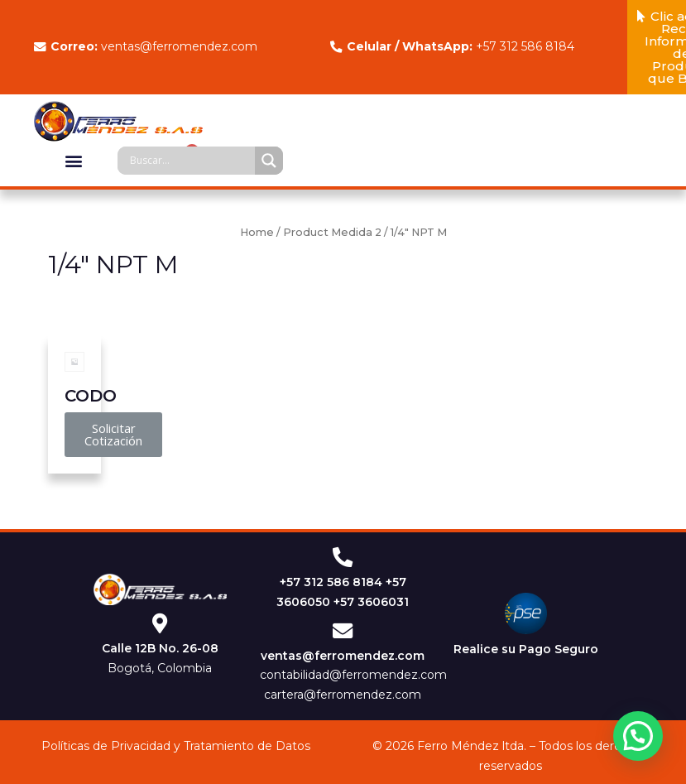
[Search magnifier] (269, 161)
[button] (74, 160)
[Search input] (190, 161)
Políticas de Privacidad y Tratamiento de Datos (176, 748)
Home (257, 232)
